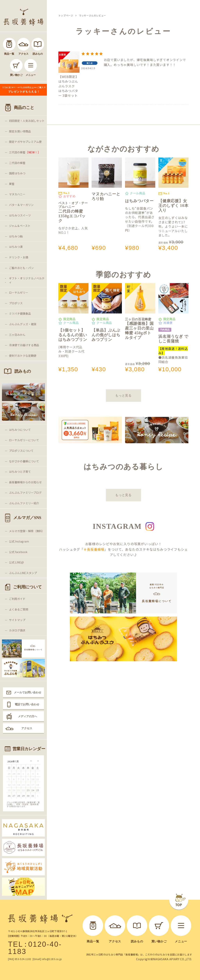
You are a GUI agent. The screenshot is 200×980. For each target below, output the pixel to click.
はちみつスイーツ (20, 215)
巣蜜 (12, 184)
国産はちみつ (17, 173)
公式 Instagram (19, 541)
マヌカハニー (17, 194)
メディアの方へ (28, 716)
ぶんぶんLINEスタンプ (23, 573)
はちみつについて (20, 430)
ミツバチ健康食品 (20, 313)
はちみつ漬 (16, 247)
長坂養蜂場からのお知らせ (25, 482)
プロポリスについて (21, 451)
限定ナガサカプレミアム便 (25, 142)
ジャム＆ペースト (20, 226)
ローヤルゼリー (19, 293)
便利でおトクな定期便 (23, 356)
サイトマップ (17, 620)
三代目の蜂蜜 (25, 152)
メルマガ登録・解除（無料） (27, 531)
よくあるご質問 (19, 609)
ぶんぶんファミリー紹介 (24, 503)
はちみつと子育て (20, 472)
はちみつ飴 (16, 236)
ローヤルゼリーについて (24, 440)
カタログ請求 (17, 630)
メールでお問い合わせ (28, 692)
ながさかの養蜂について (24, 461)
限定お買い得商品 (20, 131)
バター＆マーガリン (21, 205)
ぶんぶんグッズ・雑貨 (23, 324)
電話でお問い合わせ (27, 704)
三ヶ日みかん (17, 335)
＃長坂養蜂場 (94, 549)
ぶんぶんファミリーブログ (25, 493)
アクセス (27, 728)
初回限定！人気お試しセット (27, 121)
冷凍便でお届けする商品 (24, 345)
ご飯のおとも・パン (21, 268)
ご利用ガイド (17, 599)
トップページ (66, 15)
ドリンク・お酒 (19, 257)
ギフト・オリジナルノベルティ (27, 280)
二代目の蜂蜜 (17, 163)
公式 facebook (18, 552)
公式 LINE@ (16, 562)
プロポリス (16, 303)
